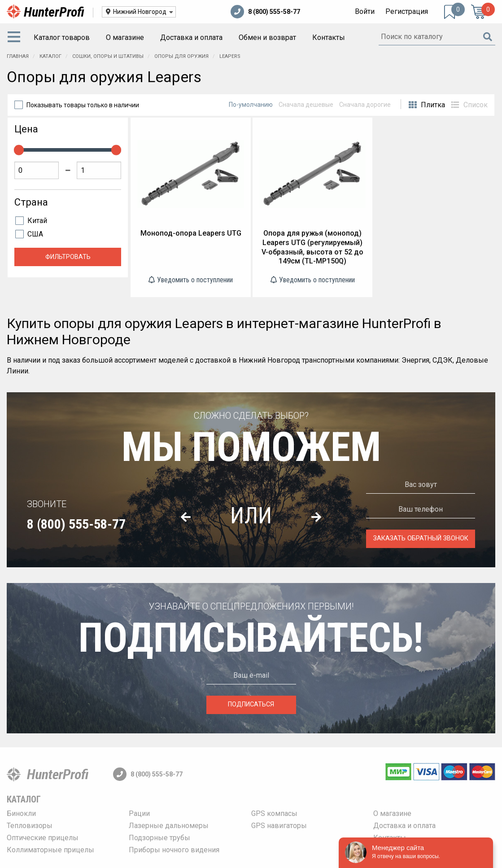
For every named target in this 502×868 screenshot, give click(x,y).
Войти (365, 11)
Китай (37, 221)
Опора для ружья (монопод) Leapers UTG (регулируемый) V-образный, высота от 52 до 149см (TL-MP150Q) (312, 247)
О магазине (125, 37)
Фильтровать (68, 257)
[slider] (19, 150)
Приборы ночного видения (174, 850)
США (35, 234)
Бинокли (21, 813)
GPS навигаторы (279, 826)
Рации (139, 813)
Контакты (329, 37)
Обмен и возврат (267, 37)
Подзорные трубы (159, 838)
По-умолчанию (251, 105)
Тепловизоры (30, 826)
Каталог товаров (62, 37)
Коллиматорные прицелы (50, 850)
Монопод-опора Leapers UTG (191, 233)
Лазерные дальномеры (169, 826)
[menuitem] (16, 38)
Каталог (24, 799)
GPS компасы (274, 813)
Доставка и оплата (191, 37)
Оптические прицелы (43, 838)
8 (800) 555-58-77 (265, 12)
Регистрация (407, 11)
